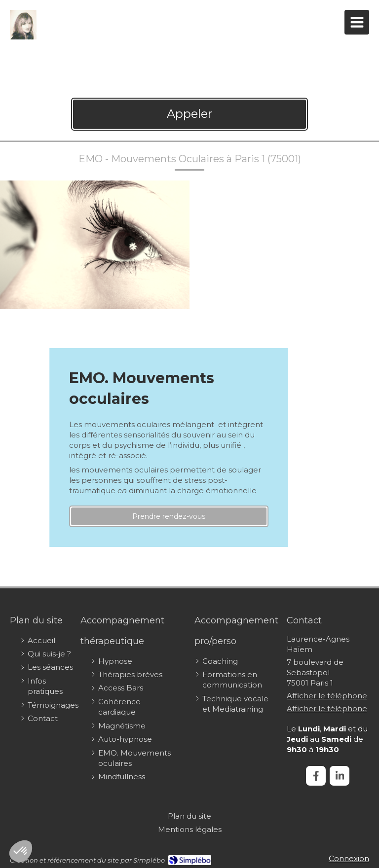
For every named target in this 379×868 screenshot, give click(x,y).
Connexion (349, 858)
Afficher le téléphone (327, 696)
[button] (21, 851)
